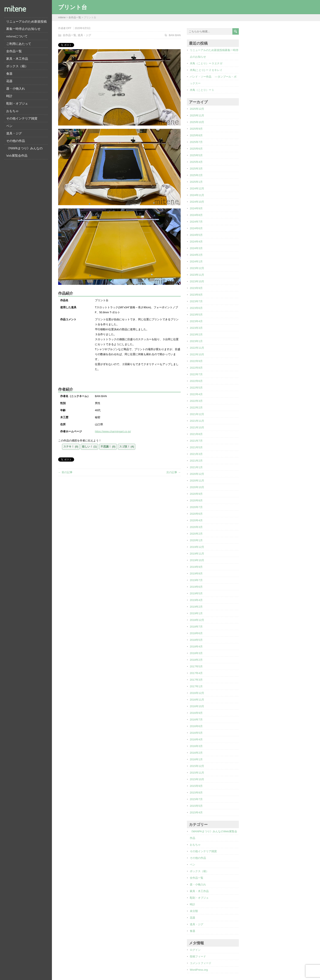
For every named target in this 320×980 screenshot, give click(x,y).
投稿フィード (198, 956)
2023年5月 (196, 315)
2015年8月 (196, 793)
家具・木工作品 (17, 59)
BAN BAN (175, 35)
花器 (9, 81)
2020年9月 (196, 494)
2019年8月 (196, 573)
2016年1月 (196, 759)
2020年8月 (196, 500)
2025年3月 (196, 169)
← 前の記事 (65, 472)
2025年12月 (197, 109)
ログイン (195, 950)
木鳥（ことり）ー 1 (202, 90)
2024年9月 (196, 208)
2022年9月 (196, 361)
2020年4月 (196, 520)
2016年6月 (196, 726)
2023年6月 (196, 308)
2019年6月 (196, 587)
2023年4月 (196, 321)
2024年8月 (196, 215)
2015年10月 (197, 779)
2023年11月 (197, 275)
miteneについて (17, 36)
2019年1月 (196, 613)
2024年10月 (197, 202)
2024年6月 (196, 228)
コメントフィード (201, 963)
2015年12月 (197, 766)
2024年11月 (197, 195)
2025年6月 (196, 149)
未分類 (194, 911)
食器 (9, 74)
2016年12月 (197, 693)
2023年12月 (197, 268)
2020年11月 (197, 481)
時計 (9, 96)
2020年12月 (197, 474)
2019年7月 (196, 580)
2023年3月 (196, 328)
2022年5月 (196, 388)
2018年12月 (197, 620)
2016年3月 (196, 746)
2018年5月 (196, 640)
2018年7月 (196, 627)
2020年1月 (196, 540)
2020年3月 (196, 527)
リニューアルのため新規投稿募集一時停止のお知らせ (26, 25)
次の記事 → (173, 472)
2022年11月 (197, 348)
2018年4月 (196, 647)
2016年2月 (196, 753)
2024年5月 (196, 235)
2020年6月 (196, 514)
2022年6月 (196, 381)
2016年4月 (196, 739)
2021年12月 (197, 414)
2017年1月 (196, 686)
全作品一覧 (14, 51)
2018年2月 (196, 660)
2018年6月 (196, 633)
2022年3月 (196, 401)
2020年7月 (196, 507)
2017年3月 (196, 680)
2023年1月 (196, 341)
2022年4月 (196, 394)
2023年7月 (196, 301)
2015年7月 (196, 799)
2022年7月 (196, 374)
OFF (69, 28)
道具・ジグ (14, 133)
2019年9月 (196, 567)
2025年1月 (196, 182)
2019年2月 (196, 607)
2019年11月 (197, 554)
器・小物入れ (16, 88)
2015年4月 (196, 812)
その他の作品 (16, 141)
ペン (9, 126)
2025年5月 (196, 155)
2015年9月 (196, 786)
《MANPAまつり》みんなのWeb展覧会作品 (24, 152)
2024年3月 (196, 248)
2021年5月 (196, 447)
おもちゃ (12, 111)
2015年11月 (197, 773)
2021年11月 (197, 421)
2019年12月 (197, 547)
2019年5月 (196, 593)
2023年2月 (196, 335)
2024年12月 (197, 188)
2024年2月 (196, 255)
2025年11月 (197, 115)
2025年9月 (196, 129)
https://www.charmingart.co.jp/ (113, 431)
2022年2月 (196, 408)
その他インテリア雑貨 (22, 118)
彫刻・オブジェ (17, 103)
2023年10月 (197, 281)
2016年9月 (196, 713)
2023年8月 (196, 295)
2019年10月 (197, 560)
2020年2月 (196, 534)
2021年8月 (196, 434)
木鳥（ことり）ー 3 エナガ (206, 63)
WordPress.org (199, 970)
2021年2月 (196, 461)
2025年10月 (197, 122)
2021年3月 (196, 454)
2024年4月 (196, 242)
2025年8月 (196, 135)
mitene (15, 8)
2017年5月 (196, 666)
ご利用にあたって (19, 44)
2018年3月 (196, 653)
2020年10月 (197, 487)
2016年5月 (196, 733)
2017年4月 (196, 673)
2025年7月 (196, 142)
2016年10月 (197, 706)
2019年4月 (196, 600)
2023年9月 (196, 288)
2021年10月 (197, 427)
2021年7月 (196, 441)
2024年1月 (196, 261)
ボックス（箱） (17, 66)
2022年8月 (196, 368)
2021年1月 (196, 467)
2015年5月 (196, 806)
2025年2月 (196, 175)
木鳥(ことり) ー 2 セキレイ (206, 70)
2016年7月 (196, 720)
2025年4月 (196, 162)
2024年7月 (196, 222)
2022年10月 (197, 354)
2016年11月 (197, 700)
